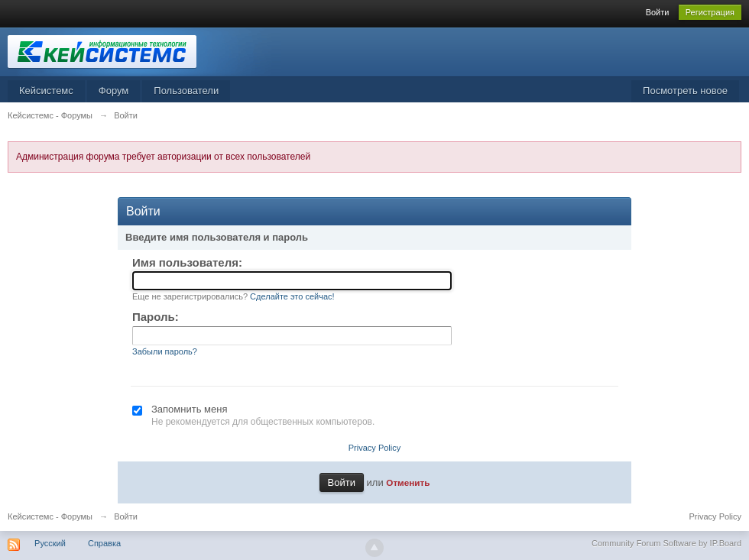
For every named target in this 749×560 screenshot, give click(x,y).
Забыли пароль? (165, 351)
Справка (104, 543)
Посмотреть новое (685, 91)
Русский (50, 543)
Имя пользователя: (187, 262)
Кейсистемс (46, 91)
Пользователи (186, 91)
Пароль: (156, 317)
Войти (658, 12)
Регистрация (710, 12)
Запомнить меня (189, 409)
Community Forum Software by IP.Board (666, 543)
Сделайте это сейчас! (292, 296)
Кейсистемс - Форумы (50, 516)
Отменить (408, 482)
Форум (114, 91)
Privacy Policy (374, 448)
